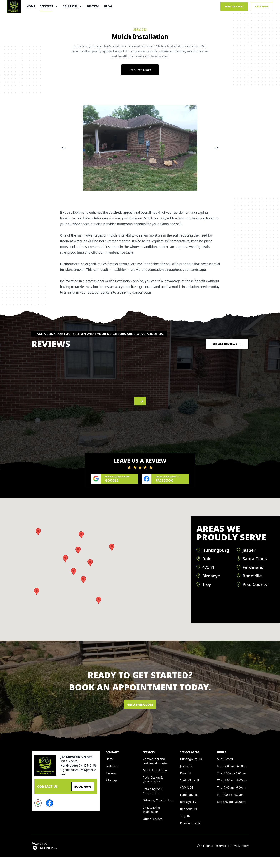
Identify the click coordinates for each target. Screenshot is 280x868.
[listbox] (140, 166)
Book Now (81, 797)
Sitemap (111, 791)
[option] (140, 166)
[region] (140, 166)
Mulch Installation (155, 781)
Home (50, 16)
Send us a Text (234, 16)
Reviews (112, 16)
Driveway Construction (158, 811)
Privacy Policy (240, 857)
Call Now (262, 16)
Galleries (112, 777)
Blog (127, 16)
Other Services (153, 830)
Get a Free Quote (140, 88)
